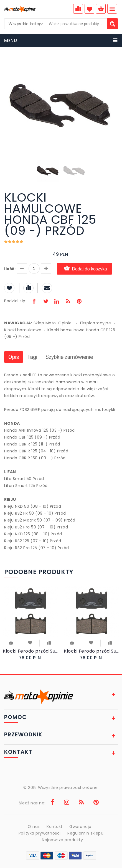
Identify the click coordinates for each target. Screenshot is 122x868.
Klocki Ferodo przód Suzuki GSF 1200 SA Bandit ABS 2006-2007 (91, 651)
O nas (34, 827)
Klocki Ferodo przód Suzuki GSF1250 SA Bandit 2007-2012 (30, 651)
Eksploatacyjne (96, 323)
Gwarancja (80, 827)
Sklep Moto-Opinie (53, 323)
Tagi (32, 357)
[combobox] (25, 24)
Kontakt (55, 827)
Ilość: (10, 269)
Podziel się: (15, 301)
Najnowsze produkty (62, 840)
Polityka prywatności (40, 833)
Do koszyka (11, 643)
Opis (14, 357)
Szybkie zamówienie (69, 357)
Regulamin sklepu (85, 833)
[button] (113, 63)
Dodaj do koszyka (84, 269)
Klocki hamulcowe (23, 330)
